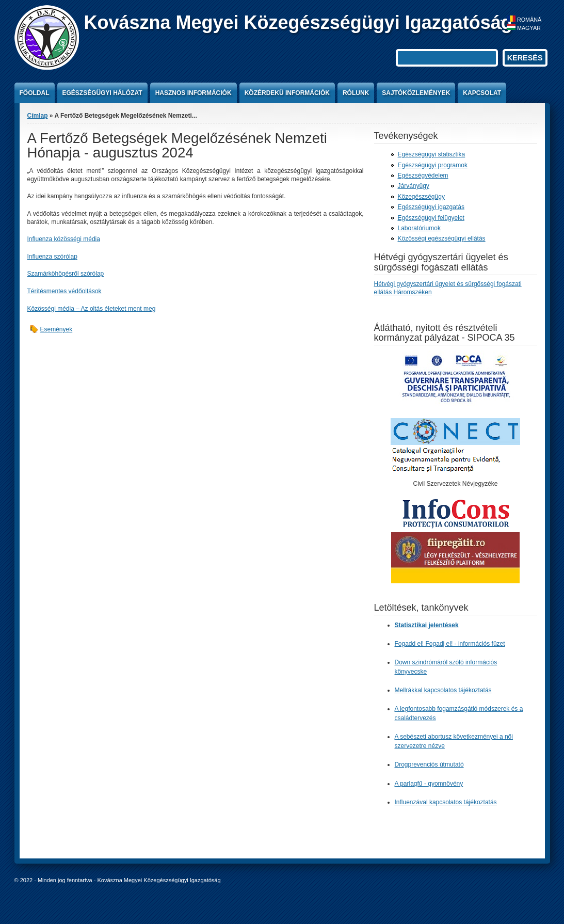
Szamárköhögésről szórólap (66, 274)
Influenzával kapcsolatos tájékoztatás (446, 802)
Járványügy (414, 186)
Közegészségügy (421, 197)
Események (57, 329)
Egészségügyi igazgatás (431, 207)
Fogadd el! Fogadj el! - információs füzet (450, 644)
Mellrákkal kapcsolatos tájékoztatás (443, 690)
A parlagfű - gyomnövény (429, 783)
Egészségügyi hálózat (102, 93)
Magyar (524, 28)
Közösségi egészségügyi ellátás (442, 238)
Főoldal (35, 93)
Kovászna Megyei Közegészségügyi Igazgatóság (298, 22)
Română (524, 20)
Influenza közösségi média (64, 239)
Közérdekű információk (287, 93)
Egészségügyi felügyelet (431, 218)
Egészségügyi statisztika (432, 154)
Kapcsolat (482, 93)
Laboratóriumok (419, 228)
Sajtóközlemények (416, 93)
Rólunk (356, 93)
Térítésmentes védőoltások (65, 291)
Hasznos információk (194, 93)
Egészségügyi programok (433, 165)
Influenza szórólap (52, 257)
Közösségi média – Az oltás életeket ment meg (92, 309)
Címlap (38, 116)
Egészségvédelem (423, 176)
